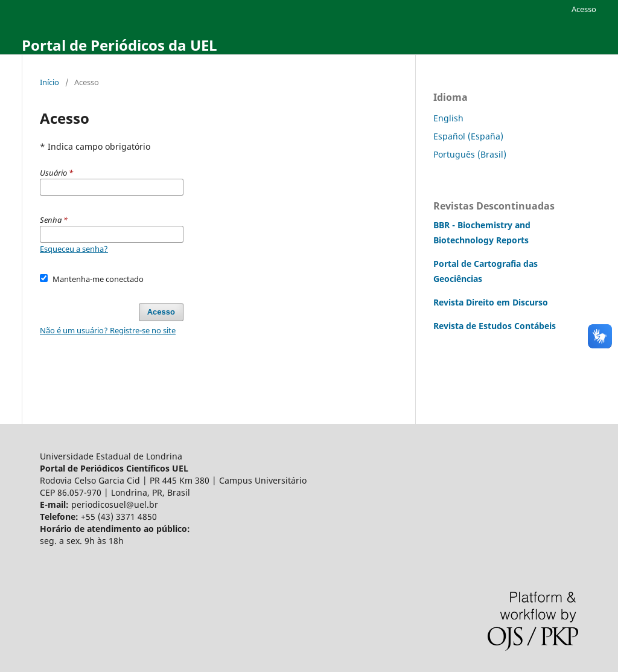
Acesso (584, 9)
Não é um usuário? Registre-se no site (108, 330)
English (448, 118)
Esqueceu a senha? (74, 249)
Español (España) (468, 136)
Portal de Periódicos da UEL (119, 45)
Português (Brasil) (470, 154)
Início (49, 82)
